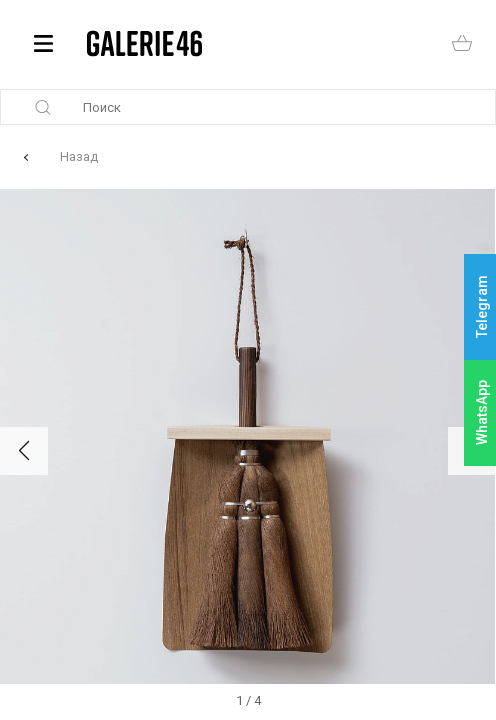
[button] (24, 451)
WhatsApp (482, 412)
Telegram (482, 307)
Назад (79, 156)
